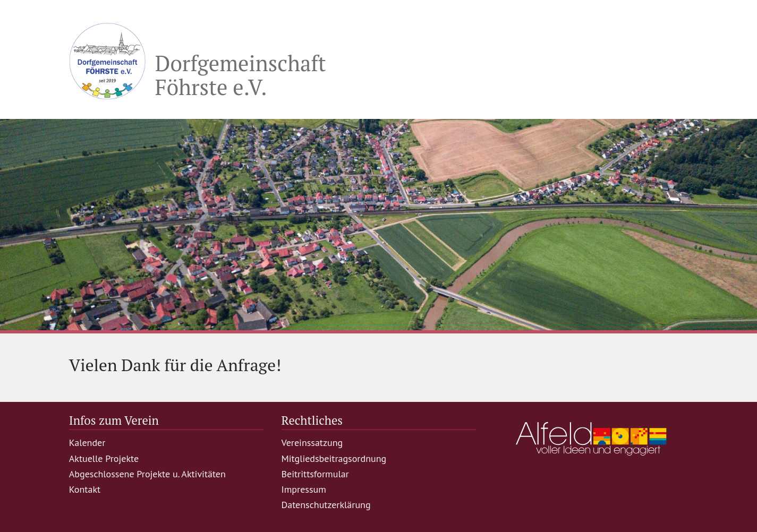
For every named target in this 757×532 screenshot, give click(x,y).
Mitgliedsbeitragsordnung (334, 458)
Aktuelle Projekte (104, 458)
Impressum (304, 489)
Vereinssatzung (312, 443)
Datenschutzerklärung (326, 505)
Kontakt (85, 489)
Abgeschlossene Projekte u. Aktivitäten (147, 474)
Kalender (87, 443)
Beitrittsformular (315, 474)
